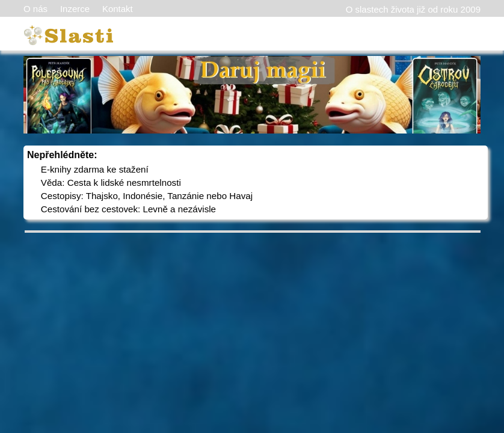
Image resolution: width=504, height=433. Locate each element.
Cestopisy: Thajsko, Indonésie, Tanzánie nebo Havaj (147, 196)
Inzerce (75, 9)
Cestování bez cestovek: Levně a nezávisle (128, 209)
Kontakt (118, 9)
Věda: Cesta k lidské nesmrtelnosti (111, 183)
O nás (35, 9)
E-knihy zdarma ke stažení (95, 169)
